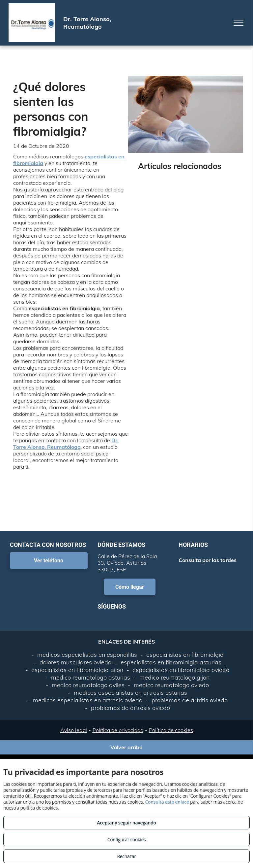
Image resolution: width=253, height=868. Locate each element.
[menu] (239, 23)
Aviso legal (74, 730)
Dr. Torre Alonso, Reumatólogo (66, 444)
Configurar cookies (127, 839)
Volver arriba (126, 747)
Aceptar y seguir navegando (126, 823)
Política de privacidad (118, 730)
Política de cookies (171, 730)
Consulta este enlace (167, 802)
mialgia (34, 163)
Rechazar (126, 856)
